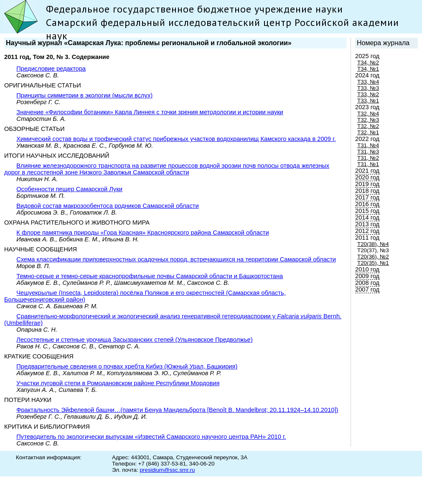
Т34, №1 (368, 69)
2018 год (367, 191)
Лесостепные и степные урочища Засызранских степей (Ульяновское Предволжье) (134, 340)
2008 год (367, 283)
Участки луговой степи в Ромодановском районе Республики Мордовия (118, 383)
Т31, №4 (368, 145)
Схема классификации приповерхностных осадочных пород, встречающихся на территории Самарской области (176, 259)
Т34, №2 (368, 63)
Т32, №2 (368, 126)
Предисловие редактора (51, 69)
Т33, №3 (368, 88)
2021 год (367, 171)
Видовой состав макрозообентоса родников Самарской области (107, 206)
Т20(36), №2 (373, 257)
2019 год (367, 184)
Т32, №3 (368, 120)
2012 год (367, 231)
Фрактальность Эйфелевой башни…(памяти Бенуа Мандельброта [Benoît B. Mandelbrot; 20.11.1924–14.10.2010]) (177, 410)
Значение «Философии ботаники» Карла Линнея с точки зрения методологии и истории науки (150, 112)
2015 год (367, 211)
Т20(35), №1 (373, 263)
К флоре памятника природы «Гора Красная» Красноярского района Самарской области (142, 233)
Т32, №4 (368, 114)
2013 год (367, 224)
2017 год (367, 197)
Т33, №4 (368, 82)
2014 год (367, 217)
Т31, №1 (368, 164)
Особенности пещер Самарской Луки (69, 189)
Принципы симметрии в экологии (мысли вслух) (84, 95)
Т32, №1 (368, 132)
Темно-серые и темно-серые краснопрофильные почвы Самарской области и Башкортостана (150, 276)
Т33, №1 (368, 101)
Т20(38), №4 (373, 244)
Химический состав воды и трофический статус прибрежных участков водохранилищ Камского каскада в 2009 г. (176, 139)
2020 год (367, 177)
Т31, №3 (368, 152)
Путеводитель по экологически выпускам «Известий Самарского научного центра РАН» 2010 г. (151, 437)
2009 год (367, 276)
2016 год (367, 204)
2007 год (367, 289)
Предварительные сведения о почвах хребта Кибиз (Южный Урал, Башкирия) (127, 366)
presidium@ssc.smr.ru (167, 470)
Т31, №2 (368, 158)
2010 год (367, 269)
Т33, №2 (368, 94)
